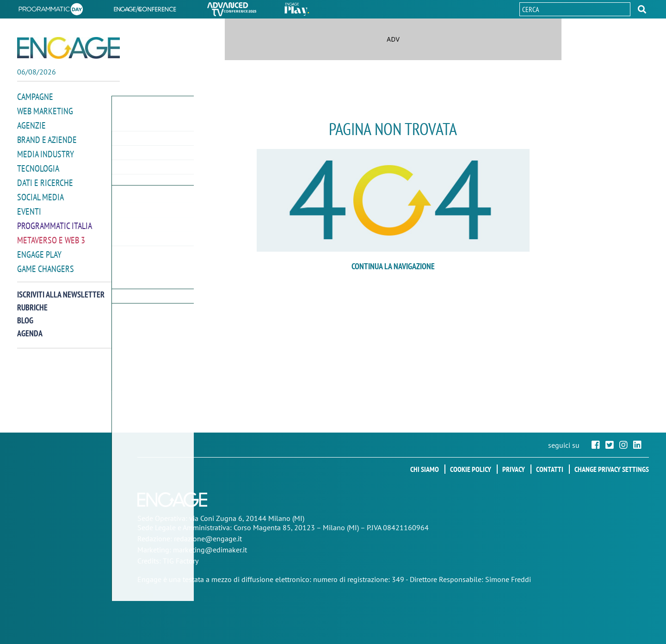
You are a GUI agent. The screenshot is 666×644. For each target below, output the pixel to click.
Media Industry (46, 152)
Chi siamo (425, 469)
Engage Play (39, 249)
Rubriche (32, 301)
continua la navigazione (393, 266)
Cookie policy (471, 469)
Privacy (514, 469)
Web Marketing (45, 110)
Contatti (550, 469)
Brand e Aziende (47, 138)
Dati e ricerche (45, 180)
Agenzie (31, 124)
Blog (25, 314)
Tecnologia (38, 166)
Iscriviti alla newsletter (61, 288)
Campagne (35, 96)
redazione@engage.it (208, 539)
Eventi (29, 207)
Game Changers (46, 263)
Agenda (30, 327)
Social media (40, 194)
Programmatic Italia (55, 221)
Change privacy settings (612, 469)
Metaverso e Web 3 (51, 235)
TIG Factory (181, 561)
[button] (642, 9)
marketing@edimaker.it (210, 550)
